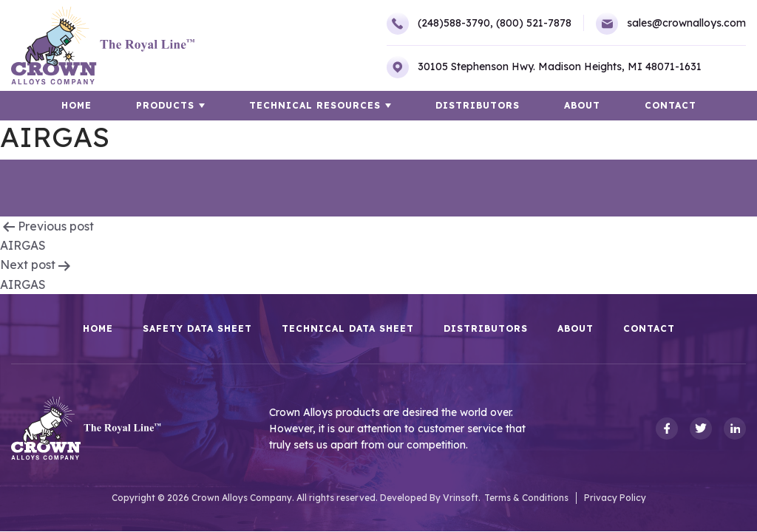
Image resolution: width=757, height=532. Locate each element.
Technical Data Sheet (348, 329)
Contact (671, 105)
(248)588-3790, (440, 24)
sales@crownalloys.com (671, 24)
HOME (77, 105)
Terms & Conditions (526, 498)
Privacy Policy (615, 498)
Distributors (478, 105)
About (582, 105)
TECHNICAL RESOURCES (315, 105)
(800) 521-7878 (534, 23)
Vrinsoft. (462, 498)
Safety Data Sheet (197, 329)
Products (165, 105)
